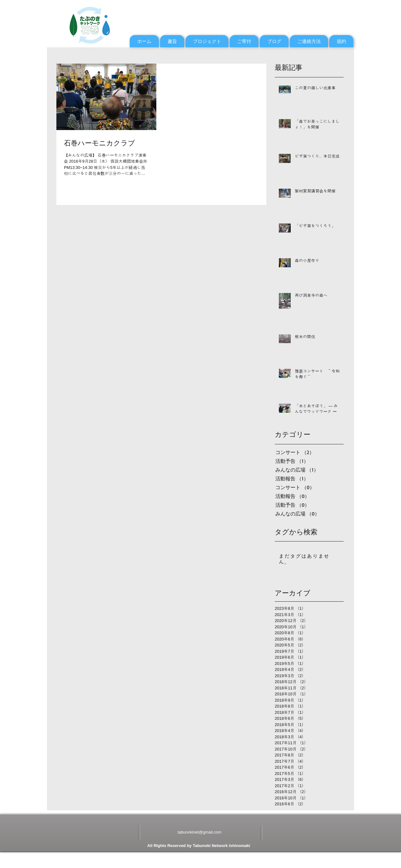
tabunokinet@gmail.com (200, 832)
